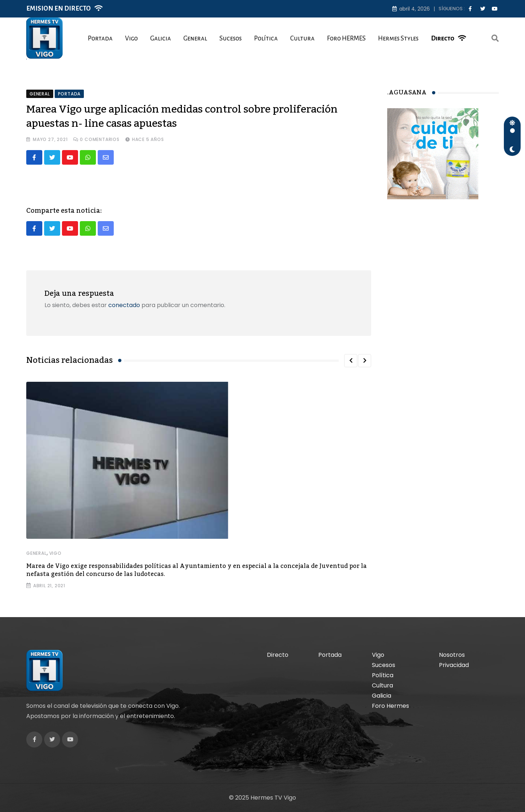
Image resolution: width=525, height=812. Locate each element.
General (195, 38)
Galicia (161, 38)
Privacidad (454, 665)
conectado (124, 305)
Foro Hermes (390, 706)
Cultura (302, 38)
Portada (100, 38)
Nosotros (452, 655)
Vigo (131, 38)
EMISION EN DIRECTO (59, 9)
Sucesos (231, 38)
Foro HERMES (346, 38)
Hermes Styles (398, 38)
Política (266, 38)
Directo (443, 38)
